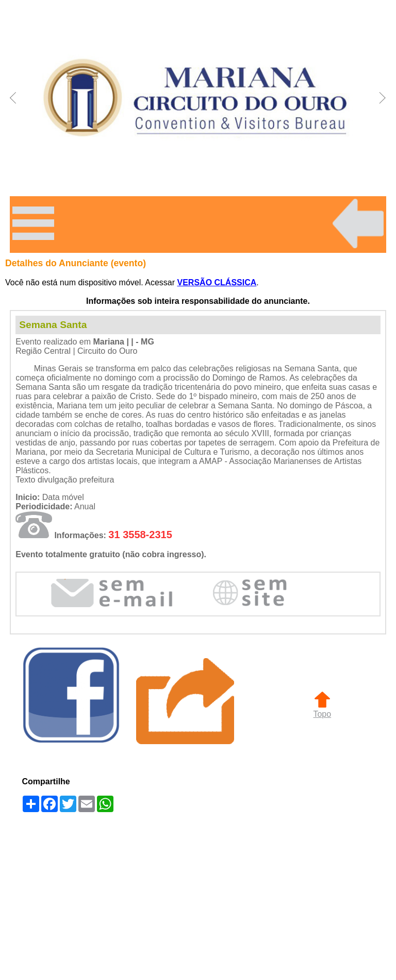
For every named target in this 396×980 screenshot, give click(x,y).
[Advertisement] (198, 897)
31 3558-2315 (140, 535)
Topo (322, 709)
